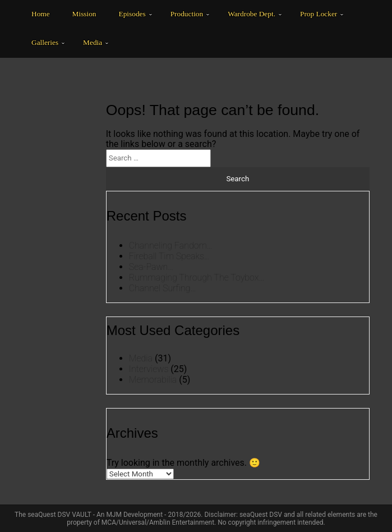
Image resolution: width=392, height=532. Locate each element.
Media (93, 42)
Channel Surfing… (163, 288)
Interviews (149, 369)
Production (187, 14)
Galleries (45, 42)
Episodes (132, 14)
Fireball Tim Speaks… (169, 256)
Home (41, 14)
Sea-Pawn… (151, 267)
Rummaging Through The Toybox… (197, 278)
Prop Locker (319, 14)
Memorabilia (153, 380)
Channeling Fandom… (171, 246)
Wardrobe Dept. (252, 14)
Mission (84, 14)
